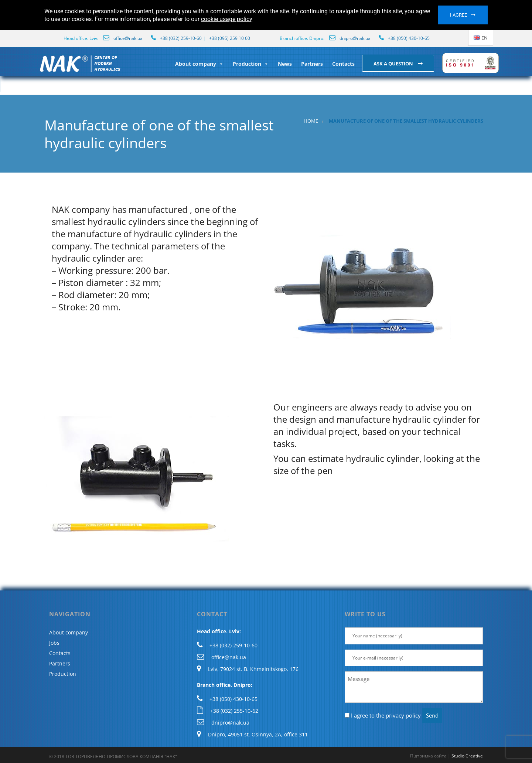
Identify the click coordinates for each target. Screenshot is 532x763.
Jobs (54, 643)
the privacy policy (398, 715)
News (285, 64)
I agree (458, 15)
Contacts (343, 64)
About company (199, 64)
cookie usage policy (227, 19)
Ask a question (394, 64)
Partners (312, 64)
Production (251, 64)
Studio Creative (467, 756)
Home (311, 121)
